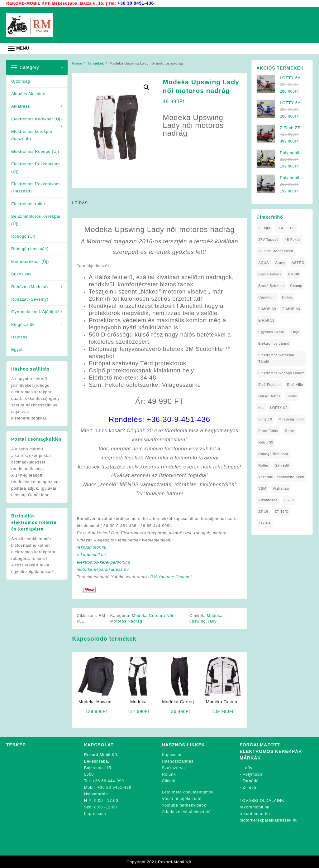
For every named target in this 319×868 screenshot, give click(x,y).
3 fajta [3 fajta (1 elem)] (264, 228)
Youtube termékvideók (184, 805)
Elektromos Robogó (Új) (35, 151)
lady (213, 621)
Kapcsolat (172, 754)
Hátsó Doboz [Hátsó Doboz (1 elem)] (269, 396)
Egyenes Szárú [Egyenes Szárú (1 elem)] (271, 332)
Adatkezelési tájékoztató (186, 811)
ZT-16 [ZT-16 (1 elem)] (263, 511)
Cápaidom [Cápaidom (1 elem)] (267, 297)
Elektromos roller (28, 204)
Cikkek (169, 781)
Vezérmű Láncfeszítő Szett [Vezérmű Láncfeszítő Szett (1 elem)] (281, 477)
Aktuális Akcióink (28, 93)
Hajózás (19, 337)
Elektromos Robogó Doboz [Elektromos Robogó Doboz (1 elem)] (281, 373)
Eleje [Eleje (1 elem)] (295, 332)
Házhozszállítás (178, 761)
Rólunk (169, 774)
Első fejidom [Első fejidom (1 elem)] (269, 384)
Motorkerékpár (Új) (30, 261)
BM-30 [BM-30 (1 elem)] (294, 274)
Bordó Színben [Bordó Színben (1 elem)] (271, 285)
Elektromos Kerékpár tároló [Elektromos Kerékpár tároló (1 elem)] (276, 358)
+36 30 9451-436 (136, 3)
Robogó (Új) (23, 236)
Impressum (95, 813)
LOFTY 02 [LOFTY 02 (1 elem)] (279, 407)
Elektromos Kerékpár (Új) (37, 119)
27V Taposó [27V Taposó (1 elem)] (268, 239)
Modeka (215, 615)
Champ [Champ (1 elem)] (296, 285)
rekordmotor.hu (92, 548)
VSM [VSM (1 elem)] (262, 488)
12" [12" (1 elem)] (292, 228)
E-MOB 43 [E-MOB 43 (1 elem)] (291, 308)
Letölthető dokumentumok (188, 792)
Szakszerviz (174, 767)
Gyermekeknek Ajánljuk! (35, 311)
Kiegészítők (23, 324)
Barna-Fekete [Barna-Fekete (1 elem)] (270, 274)
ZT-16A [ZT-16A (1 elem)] (264, 523)
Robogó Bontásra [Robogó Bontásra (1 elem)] (273, 453)
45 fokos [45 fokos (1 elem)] (293, 239)
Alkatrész (21, 106)
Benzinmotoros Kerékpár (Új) (36, 220)
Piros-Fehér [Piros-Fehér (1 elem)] (268, 430)
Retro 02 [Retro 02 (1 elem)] (266, 442)
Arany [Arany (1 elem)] (280, 262)
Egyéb (17, 349)
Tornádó (250, 781)
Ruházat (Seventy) (30, 299)
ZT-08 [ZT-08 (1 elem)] (289, 500)
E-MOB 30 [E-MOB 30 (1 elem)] (267, 308)
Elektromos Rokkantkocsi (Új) (36, 167)
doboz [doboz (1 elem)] (287, 297)
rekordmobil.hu (92, 555)
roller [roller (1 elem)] (263, 465)
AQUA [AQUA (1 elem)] (264, 262)
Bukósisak (21, 274)
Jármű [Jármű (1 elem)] (292, 396)
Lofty (248, 767)
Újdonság (21, 81)
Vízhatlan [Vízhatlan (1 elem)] (281, 488)
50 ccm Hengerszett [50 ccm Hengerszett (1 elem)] (276, 251)
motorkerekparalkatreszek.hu (269, 820)
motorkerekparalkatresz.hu (104, 569)
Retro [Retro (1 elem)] (290, 430)
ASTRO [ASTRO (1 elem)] (298, 262)
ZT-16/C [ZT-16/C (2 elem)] (282, 511)
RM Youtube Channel (173, 577)
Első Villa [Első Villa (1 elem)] (295, 384)
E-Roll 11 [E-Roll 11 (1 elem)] (266, 320)
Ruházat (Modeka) (30, 286)
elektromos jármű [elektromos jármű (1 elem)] (274, 343)
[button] (146, 87)
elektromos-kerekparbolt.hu (104, 562)
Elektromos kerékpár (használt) (32, 135)
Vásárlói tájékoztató (182, 798)
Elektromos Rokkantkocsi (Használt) (36, 187)
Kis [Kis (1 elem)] (261, 407)
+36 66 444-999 (108, 781)
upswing (198, 621)
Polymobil (252, 774)
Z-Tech (250, 787)
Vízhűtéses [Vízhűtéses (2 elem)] (268, 500)
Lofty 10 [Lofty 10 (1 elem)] (265, 419)
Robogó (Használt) (30, 248)
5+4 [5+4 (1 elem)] (280, 228)
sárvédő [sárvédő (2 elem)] (282, 465)
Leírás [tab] (80, 203)
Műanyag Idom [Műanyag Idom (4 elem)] (291, 419)
